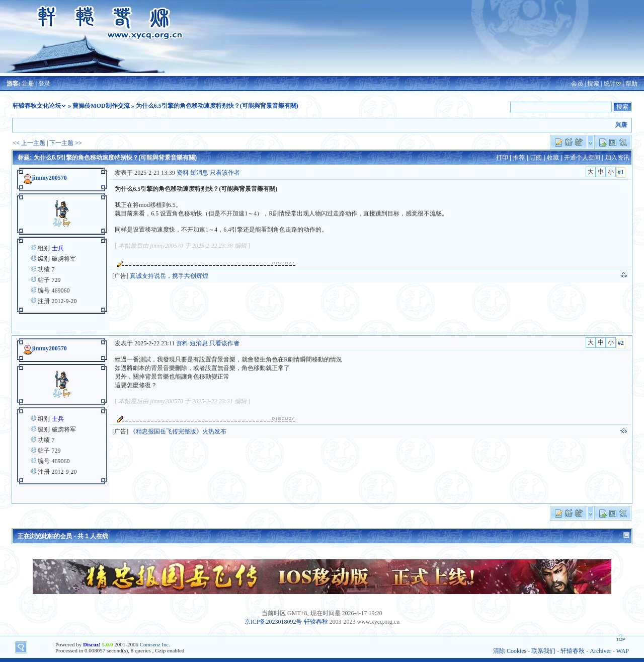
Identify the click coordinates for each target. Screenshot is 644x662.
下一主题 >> (66, 143)
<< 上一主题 (29, 143)
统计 (610, 84)
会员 (577, 84)
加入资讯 (617, 158)
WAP (623, 651)
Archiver (600, 651)
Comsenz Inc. (155, 644)
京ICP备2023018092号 (273, 622)
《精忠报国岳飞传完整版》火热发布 (178, 431)
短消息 (199, 173)
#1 (621, 172)
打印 (502, 158)
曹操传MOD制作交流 (101, 106)
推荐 (519, 158)
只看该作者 (225, 173)
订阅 (536, 158)
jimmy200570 (49, 178)
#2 (621, 343)
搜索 (593, 84)
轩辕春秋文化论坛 (37, 106)
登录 (44, 84)
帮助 (631, 84)
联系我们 (543, 651)
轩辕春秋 (316, 622)
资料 (183, 173)
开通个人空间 (582, 158)
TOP (621, 639)
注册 (28, 84)
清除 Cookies (510, 651)
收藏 (553, 158)
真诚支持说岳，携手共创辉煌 (169, 276)
